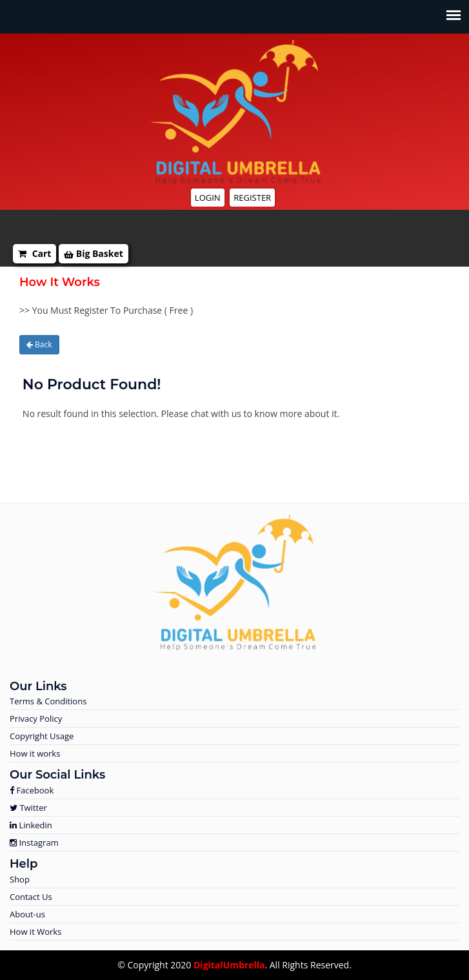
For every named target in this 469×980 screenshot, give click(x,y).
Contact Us (31, 897)
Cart (35, 253)
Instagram (34, 842)
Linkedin (31, 825)
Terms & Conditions (48, 701)
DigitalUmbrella (229, 965)
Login (208, 198)
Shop (20, 879)
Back (39, 344)
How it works (35, 753)
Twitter (28, 808)
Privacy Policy (36, 719)
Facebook (32, 790)
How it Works (35, 932)
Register (252, 198)
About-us (27, 914)
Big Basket (94, 253)
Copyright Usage (42, 736)
